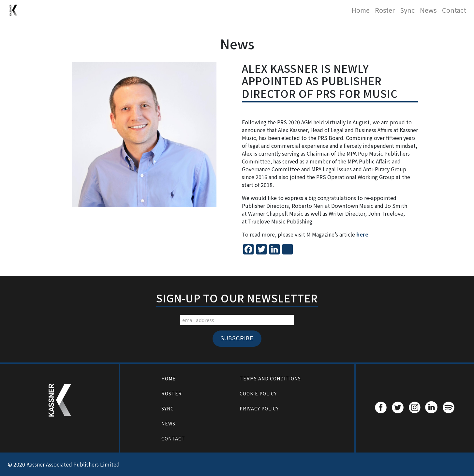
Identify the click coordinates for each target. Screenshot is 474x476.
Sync (407, 10)
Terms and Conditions (270, 378)
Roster (385, 10)
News (428, 10)
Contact (454, 10)
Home (361, 10)
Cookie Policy (258, 393)
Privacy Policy (259, 408)
